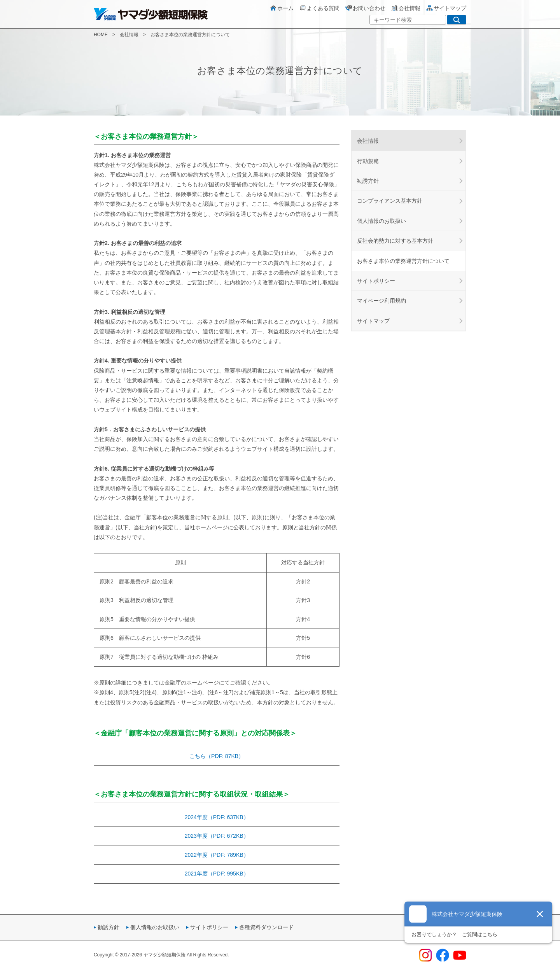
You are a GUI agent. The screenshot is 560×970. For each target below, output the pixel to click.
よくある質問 (319, 8)
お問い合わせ (365, 8)
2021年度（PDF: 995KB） (217, 874)
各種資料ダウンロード (266, 927)
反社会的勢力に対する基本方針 (395, 241)
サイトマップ (446, 8)
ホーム (282, 8)
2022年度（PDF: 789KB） (217, 855)
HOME (101, 35)
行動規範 (368, 161)
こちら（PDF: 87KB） (217, 756)
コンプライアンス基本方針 (390, 201)
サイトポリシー (376, 281)
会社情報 (406, 8)
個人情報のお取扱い (381, 221)
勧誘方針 (368, 181)
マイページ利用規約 (381, 301)
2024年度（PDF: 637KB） (217, 817)
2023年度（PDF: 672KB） (217, 836)
